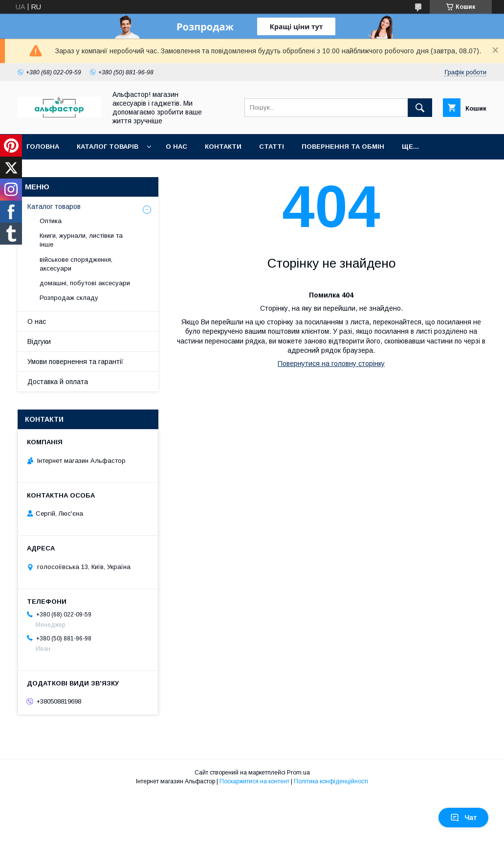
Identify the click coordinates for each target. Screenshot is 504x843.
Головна (43, 147)
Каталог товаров (54, 206)
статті (272, 147)
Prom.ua (298, 773)
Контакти (223, 147)
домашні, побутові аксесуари (85, 283)
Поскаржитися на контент (254, 781)
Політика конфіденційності (331, 781)
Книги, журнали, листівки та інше (81, 240)
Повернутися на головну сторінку (331, 364)
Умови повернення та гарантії (75, 362)
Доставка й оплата (58, 382)
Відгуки (39, 342)
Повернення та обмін (343, 147)
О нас (176, 147)
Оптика (51, 221)
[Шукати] (420, 108)
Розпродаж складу (69, 298)
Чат (463, 818)
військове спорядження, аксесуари (76, 264)
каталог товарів (108, 147)
